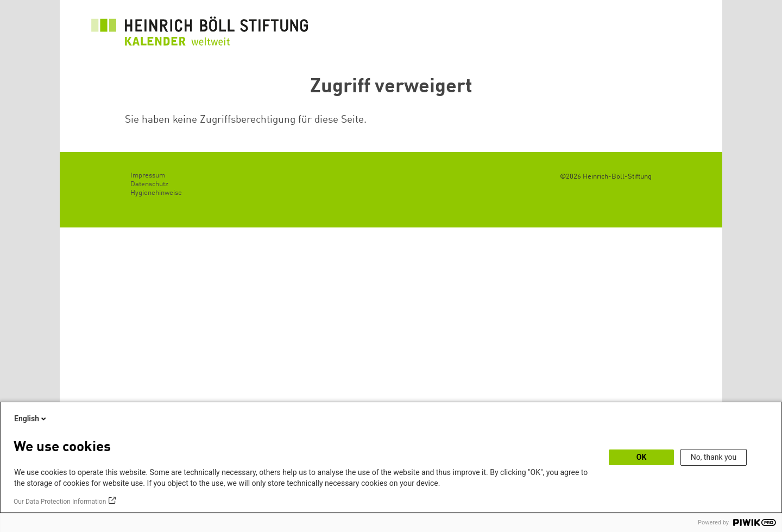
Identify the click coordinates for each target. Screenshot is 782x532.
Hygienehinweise (156, 193)
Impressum (148, 176)
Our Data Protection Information (60, 502)
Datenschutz (149, 184)
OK (642, 457)
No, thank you (714, 457)
